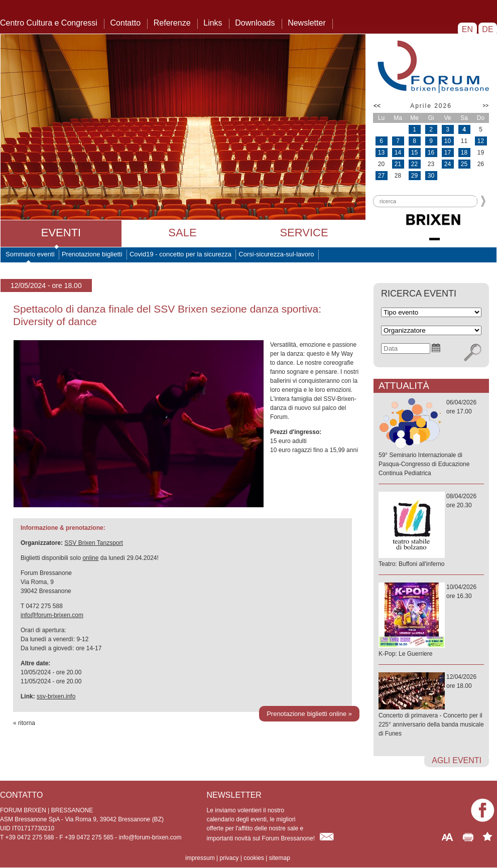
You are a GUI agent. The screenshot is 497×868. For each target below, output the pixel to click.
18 (464, 153)
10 (448, 141)
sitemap (280, 858)
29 (414, 176)
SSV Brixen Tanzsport (94, 543)
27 (381, 176)
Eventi (61, 233)
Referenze (172, 23)
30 (431, 176)
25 (464, 164)
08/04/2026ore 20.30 (431, 531)
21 (398, 164)
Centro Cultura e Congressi (49, 23)
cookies (254, 858)
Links (213, 23)
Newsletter (307, 23)
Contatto (126, 23)
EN (467, 29)
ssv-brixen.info (56, 696)
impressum (200, 858)
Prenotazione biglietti (92, 254)
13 (381, 153)
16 (431, 153)
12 (481, 141)
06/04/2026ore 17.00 (431, 438)
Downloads (255, 23)
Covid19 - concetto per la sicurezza (180, 254)
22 (414, 164)
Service (304, 233)
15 (414, 153)
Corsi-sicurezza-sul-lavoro (276, 254)
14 (398, 153)
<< (377, 106)
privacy (229, 858)
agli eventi (457, 760)
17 (448, 153)
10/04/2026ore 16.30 (431, 621)
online (90, 558)
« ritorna (24, 723)
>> (485, 106)
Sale (182, 233)
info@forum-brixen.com (52, 615)
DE (488, 29)
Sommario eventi (30, 254)
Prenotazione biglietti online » (309, 714)
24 (448, 164)
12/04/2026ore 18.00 (431, 706)
